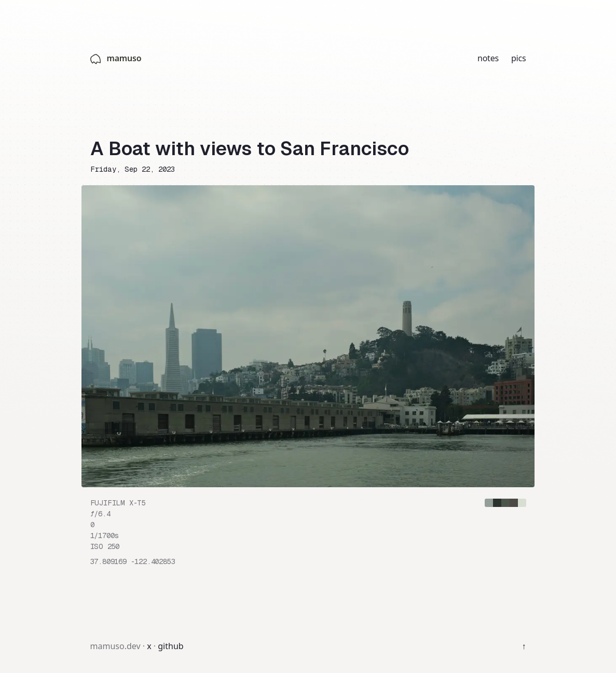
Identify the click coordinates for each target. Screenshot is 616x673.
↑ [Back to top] (524, 646)
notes (488, 58)
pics (519, 58)
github (170, 646)
